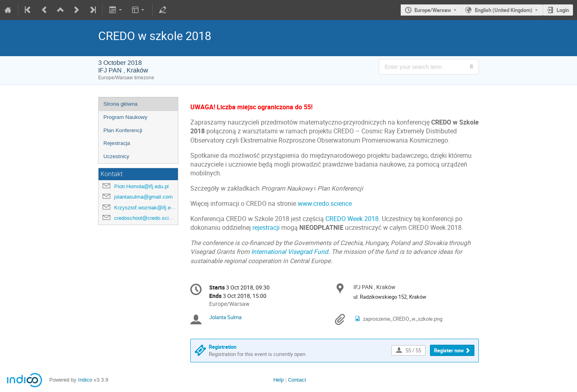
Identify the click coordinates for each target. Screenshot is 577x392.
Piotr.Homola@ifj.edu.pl (141, 186)
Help (278, 380)
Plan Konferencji (123, 130)
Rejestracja (117, 143)
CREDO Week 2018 (352, 219)
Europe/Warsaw (433, 10)
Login (563, 10)
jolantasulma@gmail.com (143, 197)
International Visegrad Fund (290, 252)
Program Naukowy (125, 117)
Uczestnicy (116, 156)
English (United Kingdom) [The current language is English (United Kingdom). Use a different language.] (504, 10)
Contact (297, 380)
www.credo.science (325, 204)
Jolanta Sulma (225, 317)
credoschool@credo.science (147, 218)
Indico (85, 380)
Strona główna (120, 104)
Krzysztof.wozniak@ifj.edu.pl (148, 208)
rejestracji (266, 228)
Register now (449, 350)
